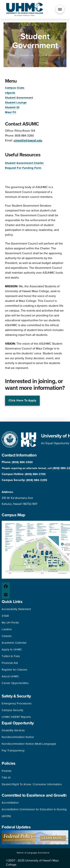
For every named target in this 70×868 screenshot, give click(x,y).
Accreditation (10, 803)
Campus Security (12, 710)
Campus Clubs (15, 88)
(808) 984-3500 (22, 462)
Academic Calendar (14, 643)
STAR (5, 616)
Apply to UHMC (12, 649)
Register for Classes (14, 670)
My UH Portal (10, 623)
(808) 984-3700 (35, 474)
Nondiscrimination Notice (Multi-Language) (29, 744)
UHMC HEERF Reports (16, 717)
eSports (10, 93)
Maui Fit (11, 112)
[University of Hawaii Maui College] (25, 9)
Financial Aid (10, 663)
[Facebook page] (6, 587)
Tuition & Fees (11, 656)
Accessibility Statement (16, 609)
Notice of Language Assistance (33, 853)
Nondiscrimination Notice (18, 737)
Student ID (12, 107)
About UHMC (10, 676)
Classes (7, 636)
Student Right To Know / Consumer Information (32, 784)
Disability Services (13, 730)
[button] (60, 9)
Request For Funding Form (23, 168)
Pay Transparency (13, 751)
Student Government (19, 98)
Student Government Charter (24, 163)
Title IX (6, 778)
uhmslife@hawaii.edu (28, 140)
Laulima (7, 629)
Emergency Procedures (17, 703)
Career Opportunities (15, 683)
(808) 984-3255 (37, 480)
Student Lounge (16, 103)
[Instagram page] (6, 595)
